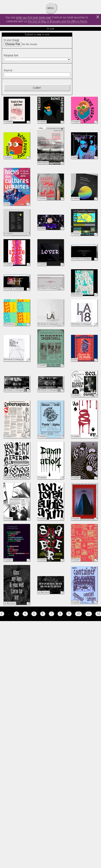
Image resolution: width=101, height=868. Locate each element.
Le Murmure (10, 603)
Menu (51, 8)
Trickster (8, 122)
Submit (37, 88)
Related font (11, 56)
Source (8, 70)
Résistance (43, 163)
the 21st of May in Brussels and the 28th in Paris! (58, 21)
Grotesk (75, 198)
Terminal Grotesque (81, 259)
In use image (11, 40)
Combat (42, 228)
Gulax (7, 204)
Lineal (74, 157)
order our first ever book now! (33, 18)
